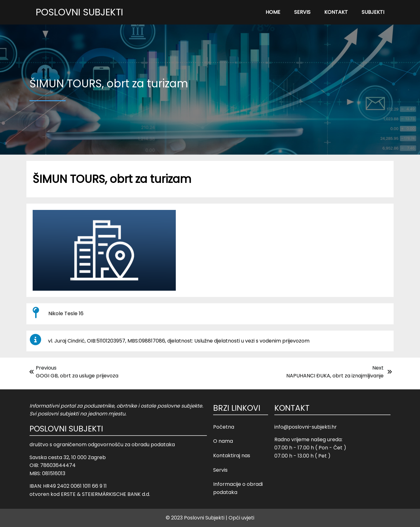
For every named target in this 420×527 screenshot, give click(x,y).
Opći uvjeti (241, 518)
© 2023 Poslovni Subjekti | (197, 518)
